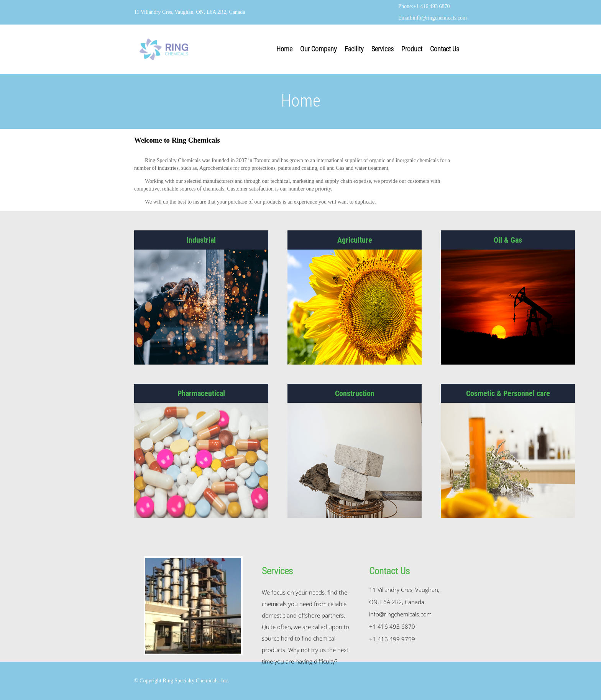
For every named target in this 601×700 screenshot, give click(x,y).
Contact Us (445, 49)
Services (383, 49)
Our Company (319, 49)
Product (412, 49)
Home (284, 49)
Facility (354, 49)
